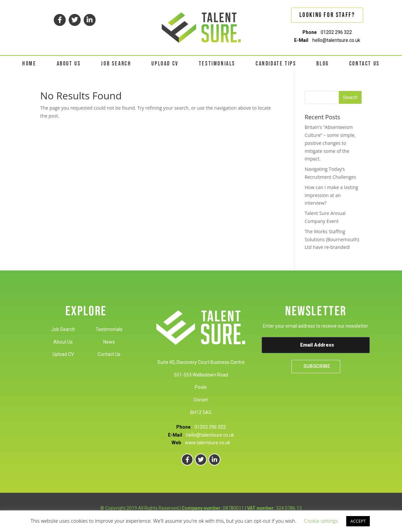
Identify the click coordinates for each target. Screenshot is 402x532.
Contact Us (109, 354)
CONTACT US (364, 64)
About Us (63, 342)
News (109, 342)
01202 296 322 (336, 32)
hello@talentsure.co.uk (336, 40)
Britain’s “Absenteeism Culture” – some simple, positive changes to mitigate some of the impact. (330, 143)
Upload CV (63, 354)
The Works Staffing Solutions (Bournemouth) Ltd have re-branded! (332, 239)
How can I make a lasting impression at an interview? (331, 195)
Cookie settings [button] (321, 521)
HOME (29, 64)
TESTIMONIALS (217, 64)
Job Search (63, 329)
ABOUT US (69, 64)
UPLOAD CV (165, 64)
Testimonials (109, 329)
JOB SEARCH (116, 64)
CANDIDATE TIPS (276, 64)
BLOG (322, 64)
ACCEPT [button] (358, 521)
